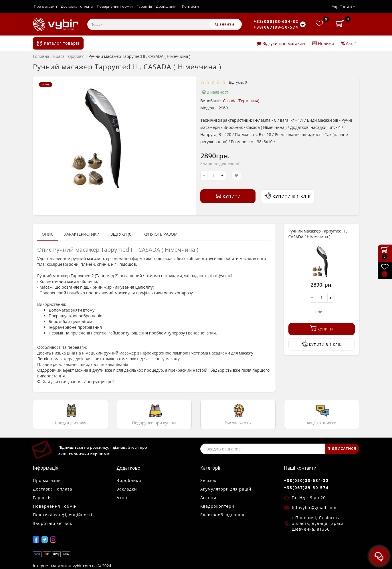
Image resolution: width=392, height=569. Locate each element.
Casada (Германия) (241, 101)
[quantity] (213, 176)
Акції (348, 43)
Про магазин (45, 6)
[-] (204, 176)
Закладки (127, 489)
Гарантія (144, 6)
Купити (228, 196)
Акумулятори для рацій (226, 489)
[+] (222, 176)
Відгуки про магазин (281, 43)
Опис (48, 234)
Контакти (190, 6)
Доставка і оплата (77, 6)
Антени (208, 498)
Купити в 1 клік (288, 196)
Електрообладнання (222, 515)
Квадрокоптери (217, 506)
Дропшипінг (167, 6)
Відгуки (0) (121, 234)
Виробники (129, 480)
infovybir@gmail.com (314, 508)
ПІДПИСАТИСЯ (342, 449)
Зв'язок (208, 480)
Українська (344, 7)
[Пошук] (225, 24)
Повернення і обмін (115, 6)
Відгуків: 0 (237, 82)
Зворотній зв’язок (53, 523)
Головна (41, 56)
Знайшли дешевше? (220, 163)
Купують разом (161, 234)
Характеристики (82, 234)
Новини (323, 43)
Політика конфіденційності (63, 515)
